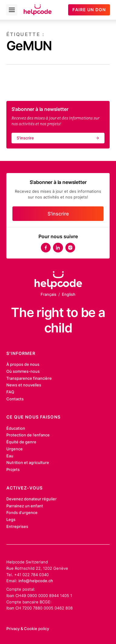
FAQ (10, 392)
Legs (11, 519)
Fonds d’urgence (22, 512)
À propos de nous (23, 364)
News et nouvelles (24, 385)
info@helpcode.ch (36, 581)
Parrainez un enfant (25, 506)
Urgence (15, 449)
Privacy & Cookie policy (28, 629)
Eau (10, 456)
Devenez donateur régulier (31, 499)
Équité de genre (21, 442)
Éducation (16, 428)
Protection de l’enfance (28, 435)
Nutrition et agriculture (28, 462)
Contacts (15, 399)
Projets (13, 469)
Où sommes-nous (23, 371)
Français (48, 294)
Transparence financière (29, 378)
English (69, 294)
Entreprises (17, 526)
